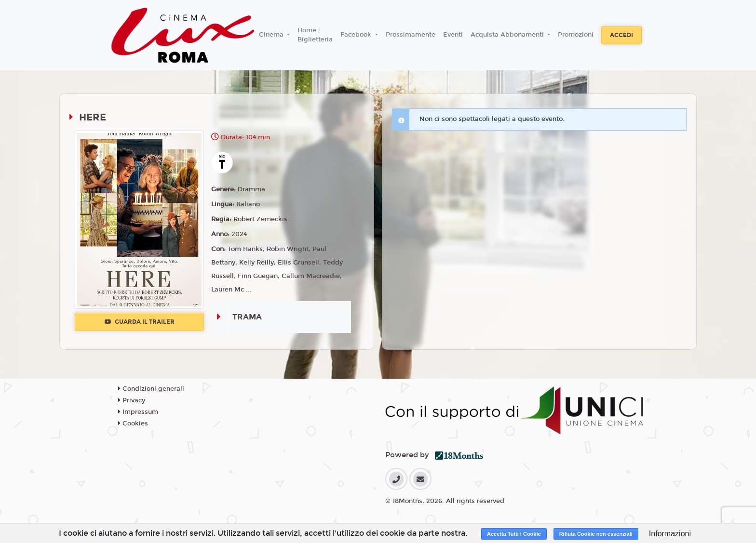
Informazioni (670, 534)
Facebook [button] (357, 35)
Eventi (453, 35)
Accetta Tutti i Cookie (514, 534)
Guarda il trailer (140, 322)
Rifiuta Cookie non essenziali (596, 534)
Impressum (138, 412)
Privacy (132, 400)
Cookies (133, 424)
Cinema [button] (272, 35)
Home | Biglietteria (315, 35)
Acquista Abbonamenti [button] (508, 35)
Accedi (621, 35)
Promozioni (576, 35)
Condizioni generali (151, 389)
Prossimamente (411, 35)
